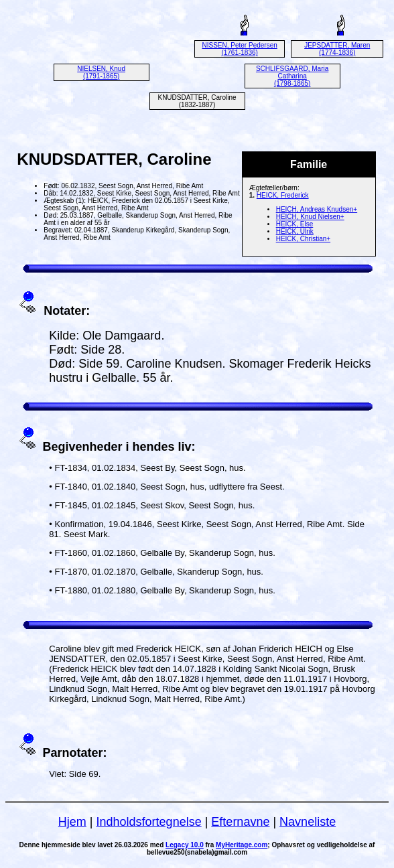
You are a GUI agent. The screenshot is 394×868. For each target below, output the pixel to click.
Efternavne (240, 822)
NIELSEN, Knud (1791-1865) (101, 72)
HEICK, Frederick (283, 195)
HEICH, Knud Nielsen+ (310, 217)
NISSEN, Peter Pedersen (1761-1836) (240, 49)
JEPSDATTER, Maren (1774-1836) (337, 49)
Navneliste (308, 822)
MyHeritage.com (242, 845)
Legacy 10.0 (185, 845)
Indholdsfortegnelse (149, 822)
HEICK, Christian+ (303, 239)
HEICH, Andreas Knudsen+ (317, 209)
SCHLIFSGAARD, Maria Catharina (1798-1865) (292, 76)
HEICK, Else (295, 224)
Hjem (72, 822)
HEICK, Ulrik (295, 231)
